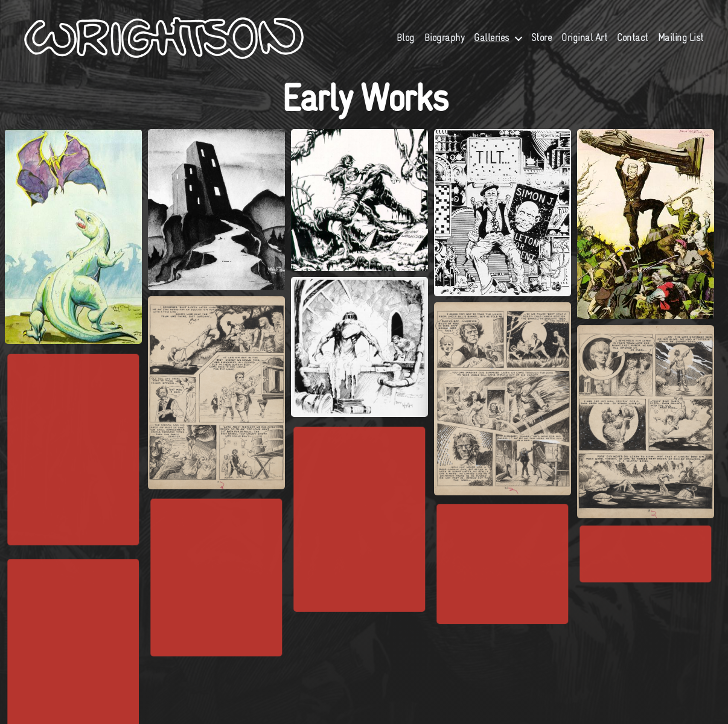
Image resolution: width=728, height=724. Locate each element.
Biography (445, 43)
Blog (406, 43)
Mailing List (681, 43)
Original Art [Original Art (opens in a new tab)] (584, 43)
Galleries (492, 43)
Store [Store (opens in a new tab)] (542, 43)
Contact (633, 43)
